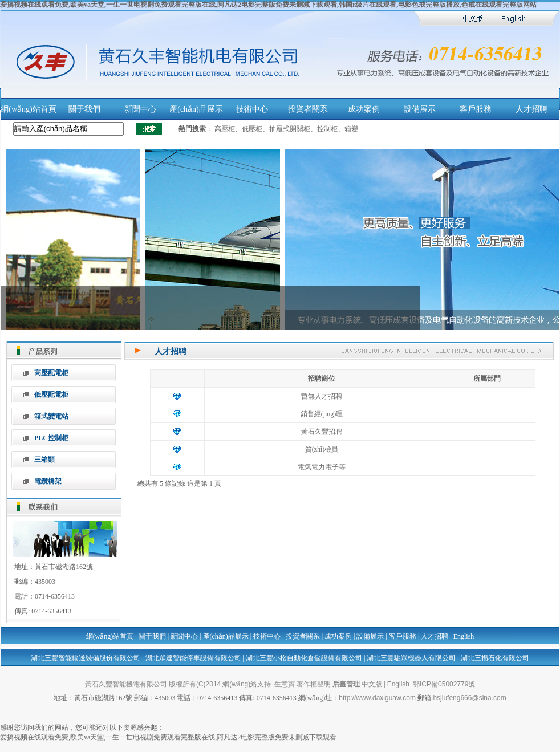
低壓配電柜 (51, 395)
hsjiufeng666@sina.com (469, 698)
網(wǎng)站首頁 (28, 109)
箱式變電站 (51, 416)
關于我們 (84, 109)
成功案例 (364, 109)
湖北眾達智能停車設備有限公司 (193, 658)
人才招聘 (531, 109)
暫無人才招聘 (322, 396)
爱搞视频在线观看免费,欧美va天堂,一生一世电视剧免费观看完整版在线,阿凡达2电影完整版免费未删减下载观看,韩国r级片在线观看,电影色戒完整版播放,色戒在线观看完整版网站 (268, 5)
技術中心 (252, 109)
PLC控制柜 (51, 438)
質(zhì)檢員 (322, 449)
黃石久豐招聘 (322, 432)
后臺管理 (346, 684)
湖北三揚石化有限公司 (495, 658)
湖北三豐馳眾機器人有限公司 (411, 658)
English (464, 636)
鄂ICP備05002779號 (444, 684)
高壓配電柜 (51, 373)
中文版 (372, 684)
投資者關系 (308, 109)
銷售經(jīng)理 (322, 414)
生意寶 (285, 684)
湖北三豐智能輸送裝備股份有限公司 (86, 658)
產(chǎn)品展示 (196, 109)
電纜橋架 (48, 481)
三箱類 (44, 460)
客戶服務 (476, 109)
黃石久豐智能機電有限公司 (126, 684)
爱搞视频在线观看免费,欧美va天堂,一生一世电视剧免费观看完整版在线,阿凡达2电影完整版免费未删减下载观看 (168, 737)
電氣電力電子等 (322, 467)
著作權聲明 (314, 684)
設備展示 (420, 109)
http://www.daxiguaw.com (377, 698)
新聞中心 (140, 109)
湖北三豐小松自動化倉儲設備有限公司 (304, 658)
